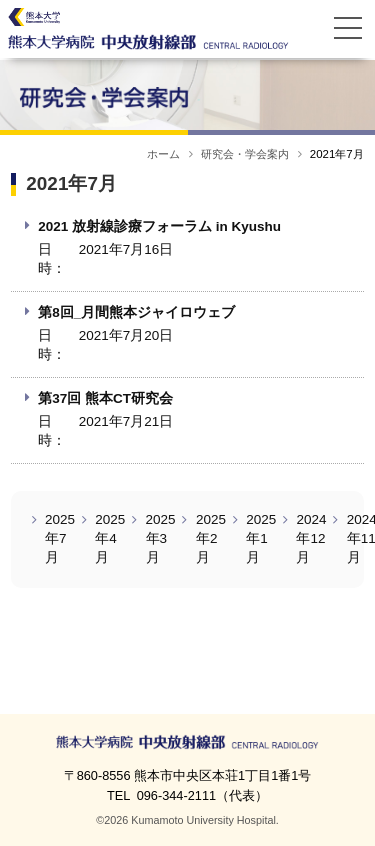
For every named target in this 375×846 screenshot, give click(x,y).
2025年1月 (261, 538)
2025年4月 (110, 538)
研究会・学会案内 (245, 154)
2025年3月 (161, 538)
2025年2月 (211, 538)
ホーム (163, 154)
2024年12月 (311, 538)
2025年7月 (60, 538)
